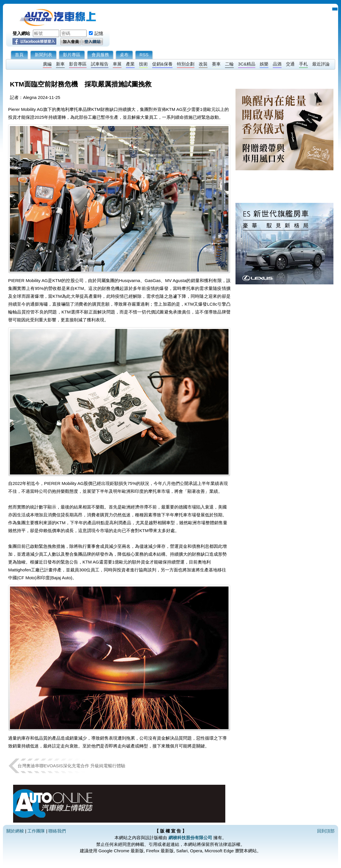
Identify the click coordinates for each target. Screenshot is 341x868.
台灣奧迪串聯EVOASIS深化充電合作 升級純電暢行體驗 (71, 766)
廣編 (47, 64)
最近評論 (321, 64)
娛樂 (264, 64)
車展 (117, 64)
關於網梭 (15, 831)
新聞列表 (43, 55)
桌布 (124, 55)
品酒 (277, 64)
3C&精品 (247, 64)
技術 (143, 64)
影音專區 (78, 64)
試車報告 (100, 64)
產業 (130, 64)
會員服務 (100, 55)
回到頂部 (326, 831)
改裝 (203, 64)
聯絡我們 (57, 831)
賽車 (216, 64)
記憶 (99, 33)
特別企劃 (186, 64)
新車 (60, 64)
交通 (290, 64)
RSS (144, 55)
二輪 (229, 64)
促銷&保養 (162, 64)
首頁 (19, 55)
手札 (303, 64)
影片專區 (72, 55)
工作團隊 (36, 831)
